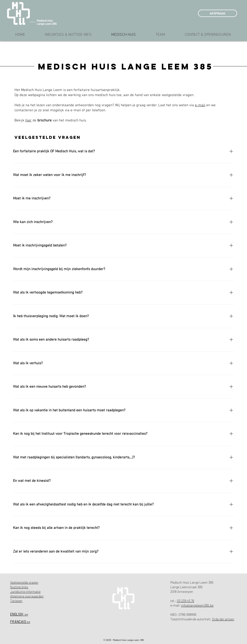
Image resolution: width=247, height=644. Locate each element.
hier (28, 120)
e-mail (200, 105)
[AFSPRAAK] (218, 13)
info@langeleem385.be (197, 605)
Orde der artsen (223, 619)
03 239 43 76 (185, 601)
